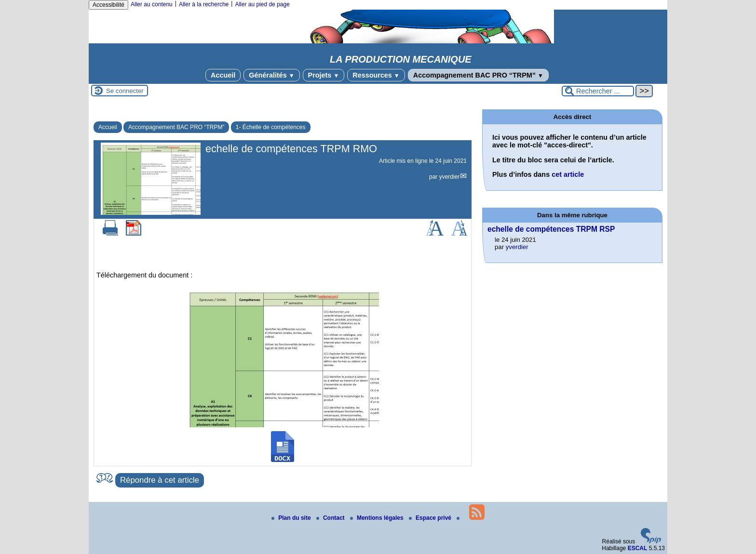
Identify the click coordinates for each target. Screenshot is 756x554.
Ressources (376, 75)
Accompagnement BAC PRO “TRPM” (478, 75)
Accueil (223, 75)
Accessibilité (108, 5)
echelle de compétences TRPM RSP (551, 229)
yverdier (450, 177)
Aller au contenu (152, 4)
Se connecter (125, 91)
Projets (324, 75)
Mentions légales (378, 518)
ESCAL (638, 548)
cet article (568, 174)
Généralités (271, 75)
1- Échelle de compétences (271, 127)
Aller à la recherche (204, 4)
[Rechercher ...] (598, 91)
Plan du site (292, 518)
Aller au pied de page (262, 4)
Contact (331, 518)
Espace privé (431, 518)
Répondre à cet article (160, 480)
